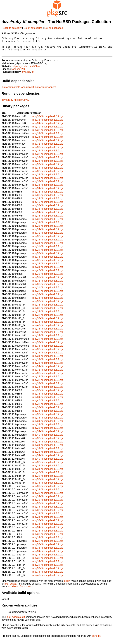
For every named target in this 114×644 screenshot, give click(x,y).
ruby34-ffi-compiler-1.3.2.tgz (48, 127)
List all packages (54, 28)
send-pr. (97, 640)
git (33, 76)
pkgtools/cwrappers (45, 91)
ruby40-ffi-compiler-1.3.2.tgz (48, 206)
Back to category (12, 28)
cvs (24, 76)
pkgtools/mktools (11, 91)
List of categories (33, 28)
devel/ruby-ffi (9, 104)
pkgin (67, 585)
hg (29, 76)
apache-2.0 (19, 73)
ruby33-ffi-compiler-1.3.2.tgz (48, 124)
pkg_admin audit (16, 621)
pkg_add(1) (11, 588)
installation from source (20, 591)
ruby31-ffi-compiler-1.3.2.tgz (48, 131)
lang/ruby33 (27, 91)
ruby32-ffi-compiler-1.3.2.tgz (48, 121)
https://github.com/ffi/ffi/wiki (27, 70)
